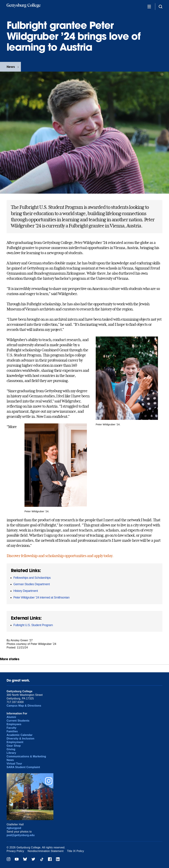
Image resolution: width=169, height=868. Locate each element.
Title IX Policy (75, 851)
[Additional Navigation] (149, 6)
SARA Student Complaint (23, 767)
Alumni (11, 717)
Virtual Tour (14, 764)
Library (11, 753)
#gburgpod (14, 828)
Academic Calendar (20, 735)
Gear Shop (14, 746)
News (11, 67)
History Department (26, 591)
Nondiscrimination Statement (45, 851)
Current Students (18, 721)
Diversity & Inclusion (20, 739)
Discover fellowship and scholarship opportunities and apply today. (60, 556)
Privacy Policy (15, 851)
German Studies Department (32, 584)
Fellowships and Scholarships (32, 578)
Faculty (12, 728)
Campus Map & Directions (24, 706)
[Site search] (160, 6)
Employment (15, 742)
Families (12, 731)
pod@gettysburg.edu (21, 835)
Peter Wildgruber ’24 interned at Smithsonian (41, 597)
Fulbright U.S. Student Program (33, 625)
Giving (11, 749)
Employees (14, 724)
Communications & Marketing (26, 756)
